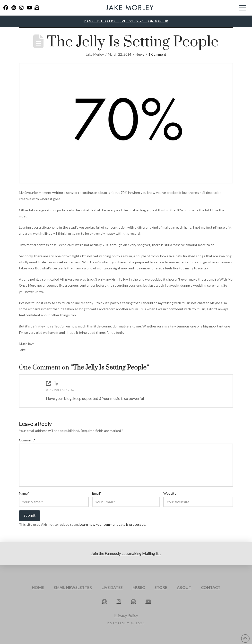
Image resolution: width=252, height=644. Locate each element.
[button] (243, 8)
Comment (27, 440)
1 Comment (157, 54)
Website (170, 493)
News (140, 54)
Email (97, 493)
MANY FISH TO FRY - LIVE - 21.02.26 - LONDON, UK (126, 21)
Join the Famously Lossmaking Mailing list (126, 553)
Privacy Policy (126, 615)
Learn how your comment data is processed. (113, 524)
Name (24, 493)
